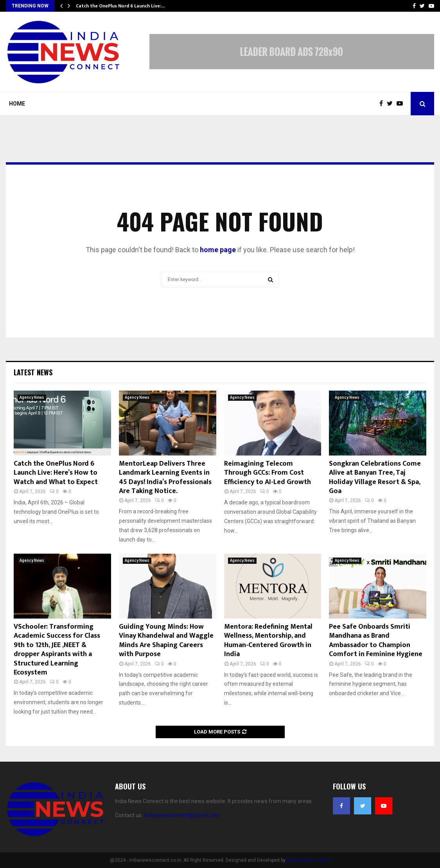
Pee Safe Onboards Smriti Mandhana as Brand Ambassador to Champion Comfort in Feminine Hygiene (376, 640)
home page (218, 250)
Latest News (33, 372)
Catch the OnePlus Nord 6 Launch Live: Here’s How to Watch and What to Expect (56, 473)
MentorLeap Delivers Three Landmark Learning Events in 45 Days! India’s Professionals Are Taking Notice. (165, 477)
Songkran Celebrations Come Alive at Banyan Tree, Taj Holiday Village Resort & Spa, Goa (375, 477)
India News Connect (308, 860)
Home (17, 104)
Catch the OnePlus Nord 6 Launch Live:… (120, 6)
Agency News (32, 397)
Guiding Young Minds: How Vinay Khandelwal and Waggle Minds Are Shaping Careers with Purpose (166, 640)
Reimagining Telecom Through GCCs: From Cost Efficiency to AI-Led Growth (268, 473)
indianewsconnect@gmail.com (182, 815)
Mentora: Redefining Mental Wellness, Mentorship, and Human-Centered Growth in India (268, 640)
